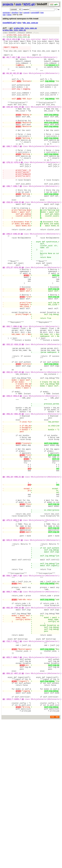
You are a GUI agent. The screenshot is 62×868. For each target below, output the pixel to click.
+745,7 (16, 771)
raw (4, 15)
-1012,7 (9, 841)
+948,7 (16, 790)
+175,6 (17, 191)
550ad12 (21, 34)
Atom (53, 862)
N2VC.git (29, 4)
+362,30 (17, 495)
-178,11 (9, 191)
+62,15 (16, 83)
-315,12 (9, 411)
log (21, 12)
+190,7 (16, 220)
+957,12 (17, 810)
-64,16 (9, 83)
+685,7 (16, 711)
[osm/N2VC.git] (9, 23)
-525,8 (9, 648)
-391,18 (9, 572)
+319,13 (17, 411)
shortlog (15, 12)
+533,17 (16, 648)
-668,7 (9, 711)
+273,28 (17, 318)
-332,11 (9, 445)
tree (42, 12)
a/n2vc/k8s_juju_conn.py (25, 29)
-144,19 (9, 124)
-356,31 (9, 495)
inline (9, 15)
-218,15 (9, 239)
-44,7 (8, 63)
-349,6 (9, 474)
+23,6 (14, 42)
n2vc (19, 23)
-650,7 (9, 691)
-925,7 (9, 790)
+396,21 (17, 572)
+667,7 (16, 691)
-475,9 (9, 624)
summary (6, 12)
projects (8, 4)
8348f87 (12, 34)
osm (18, 4)
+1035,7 (17, 841)
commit (26, 12)
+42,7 (14, 63)
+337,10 (17, 445)
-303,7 (9, 390)
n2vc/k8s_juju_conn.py (19, 37)
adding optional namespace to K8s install (21, 19)
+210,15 (17, 239)
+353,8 (16, 474)
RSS (57, 862)
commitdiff (35, 12)
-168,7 (9, 171)
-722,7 (9, 771)
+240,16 (16, 277)
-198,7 (9, 220)
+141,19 (17, 124)
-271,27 (9, 318)
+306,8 (16, 390)
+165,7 (16, 171)
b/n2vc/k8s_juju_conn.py (14, 31)
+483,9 (16, 624)
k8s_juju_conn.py (31, 23)
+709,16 (17, 730)
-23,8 (8, 42)
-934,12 (9, 810)
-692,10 (9, 730)
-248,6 (9, 277)
